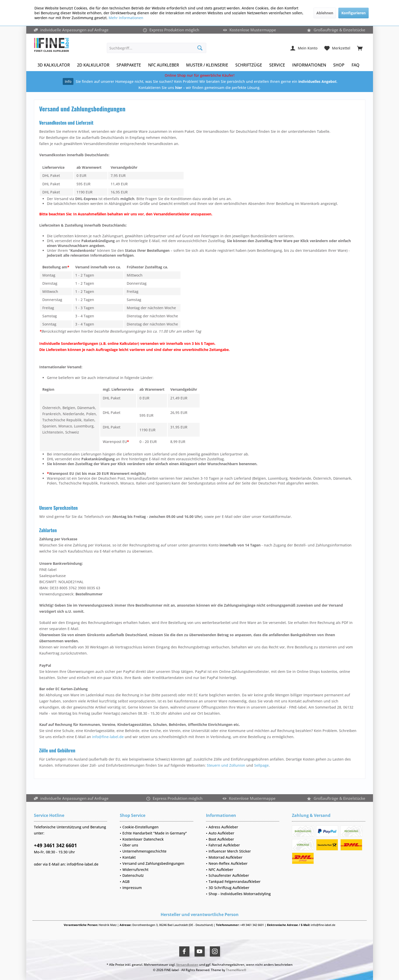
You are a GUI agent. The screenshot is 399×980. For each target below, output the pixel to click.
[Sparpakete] (129, 65)
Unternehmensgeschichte (144, 851)
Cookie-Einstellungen (140, 827)
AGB (126, 881)
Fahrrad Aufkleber (224, 845)
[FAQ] (356, 65)
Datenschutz (133, 875)
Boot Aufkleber (221, 839)
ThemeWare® (236, 970)
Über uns (130, 845)
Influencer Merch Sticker (230, 851)
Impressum (132, 888)
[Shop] (339, 65)
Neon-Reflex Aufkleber (228, 863)
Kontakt (129, 857)
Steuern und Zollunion (226, 765)
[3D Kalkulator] (54, 65)
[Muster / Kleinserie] (207, 65)
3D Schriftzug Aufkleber (229, 888)
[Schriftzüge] (249, 65)
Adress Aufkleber (223, 827)
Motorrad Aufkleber (226, 857)
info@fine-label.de (108, 737)
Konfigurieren (353, 13)
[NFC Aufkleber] (164, 65)
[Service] (277, 65)
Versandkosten (187, 965)
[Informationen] (309, 65)
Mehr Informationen (126, 18)
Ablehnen (325, 13)
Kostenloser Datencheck (143, 839)
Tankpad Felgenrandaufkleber (235, 881)
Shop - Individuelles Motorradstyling (240, 894)
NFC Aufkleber (221, 870)
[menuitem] (360, 48)
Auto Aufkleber (221, 833)
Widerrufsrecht (135, 870)
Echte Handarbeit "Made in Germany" (155, 833)
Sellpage (261, 765)
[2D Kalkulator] (93, 65)
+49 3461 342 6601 (55, 845)
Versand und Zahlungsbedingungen (153, 863)
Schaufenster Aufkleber (229, 875)
